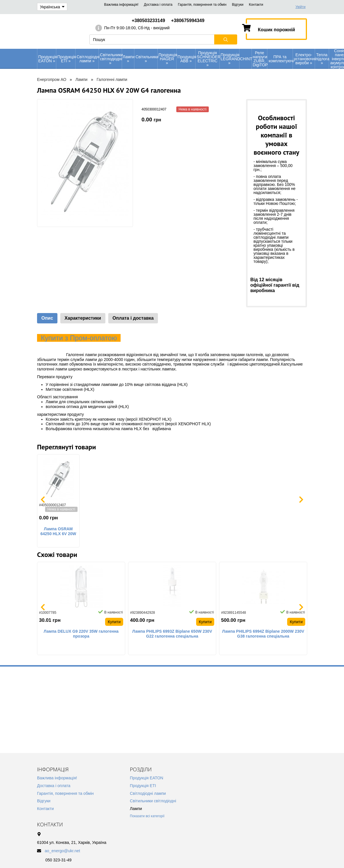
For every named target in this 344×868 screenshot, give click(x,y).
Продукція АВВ (186, 59)
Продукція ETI (66, 59)
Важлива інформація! (121, 5)
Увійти (300, 7)
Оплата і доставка (133, 318)
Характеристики (83, 318)
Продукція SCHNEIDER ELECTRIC (208, 59)
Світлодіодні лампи (88, 59)
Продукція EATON (47, 59)
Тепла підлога (322, 59)
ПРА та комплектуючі (280, 59)
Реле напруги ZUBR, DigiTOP (260, 59)
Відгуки (238, 5)
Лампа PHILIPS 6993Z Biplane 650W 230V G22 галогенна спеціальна (172, 634)
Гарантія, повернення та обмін (202, 5)
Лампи (128, 59)
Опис (47, 318)
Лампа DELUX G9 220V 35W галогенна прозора (81, 634)
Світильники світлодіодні (111, 59)
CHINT (246, 59)
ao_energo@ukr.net (62, 851)
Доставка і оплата (158, 5)
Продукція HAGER (167, 59)
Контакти (256, 5)
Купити (114, 622)
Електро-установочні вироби (304, 59)
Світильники (146, 59)
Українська (52, 7)
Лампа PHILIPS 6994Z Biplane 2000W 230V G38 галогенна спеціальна (263, 634)
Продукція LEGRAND (230, 59)
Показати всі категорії (147, 816)
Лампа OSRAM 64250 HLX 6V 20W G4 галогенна (58, 531)
